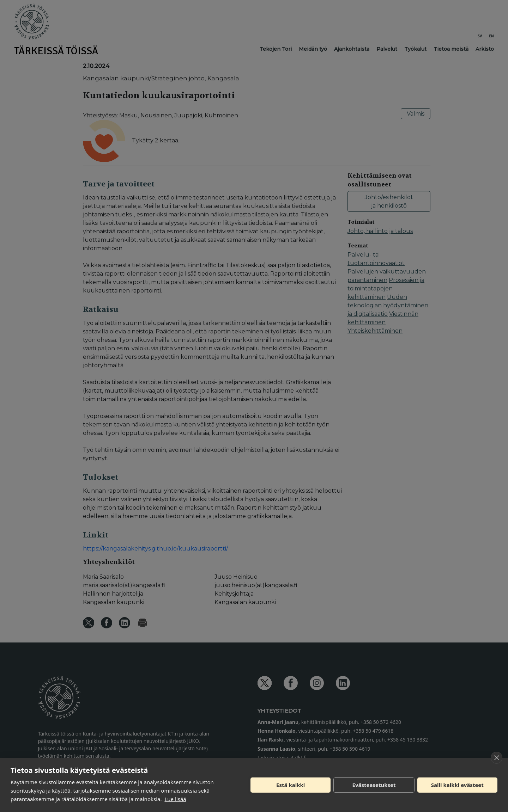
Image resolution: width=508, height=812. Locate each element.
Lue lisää (175, 799)
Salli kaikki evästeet (457, 785)
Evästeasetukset (374, 785)
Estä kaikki (291, 785)
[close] (497, 758)
